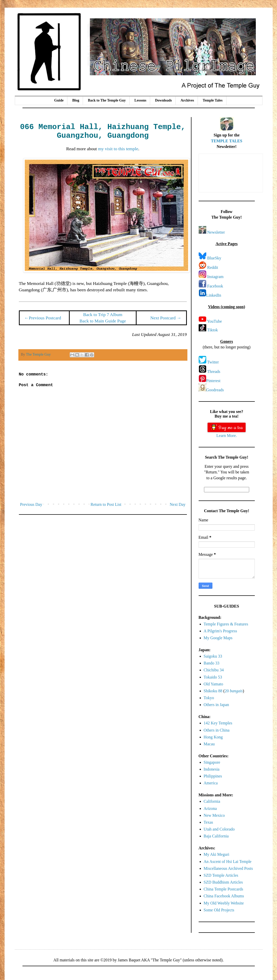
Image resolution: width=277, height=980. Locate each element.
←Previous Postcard (43, 318)
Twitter (213, 362)
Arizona (210, 808)
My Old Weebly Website (224, 903)
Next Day (178, 504)
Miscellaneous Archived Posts (228, 868)
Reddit (213, 267)
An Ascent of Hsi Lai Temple (228, 862)
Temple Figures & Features (226, 624)
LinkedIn (214, 295)
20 (234, 691)
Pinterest (213, 381)
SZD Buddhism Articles (223, 882)
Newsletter (216, 232)
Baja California (216, 836)
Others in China (217, 730)
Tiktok (212, 330)
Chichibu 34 (214, 670)
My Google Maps (218, 638)
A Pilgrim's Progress (220, 631)
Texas (208, 822)
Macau (209, 744)
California (212, 801)
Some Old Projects (219, 910)
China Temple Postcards (224, 889)
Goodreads (215, 390)
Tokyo (209, 698)
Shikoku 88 (213, 691)
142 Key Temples (218, 723)
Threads (214, 372)
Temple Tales (213, 100)
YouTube (214, 321)
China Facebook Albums (224, 896)
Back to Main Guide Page (103, 321)
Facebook (215, 286)
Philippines (213, 776)
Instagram (215, 277)
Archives (187, 100)
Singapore (212, 762)
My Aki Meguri (216, 854)
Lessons (141, 100)
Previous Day (31, 504)
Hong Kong (213, 737)
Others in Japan (216, 705)
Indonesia (212, 769)
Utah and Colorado (219, 829)
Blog (76, 100)
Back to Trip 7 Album (103, 315)
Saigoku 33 (213, 656)
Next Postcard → (166, 318)
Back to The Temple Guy (107, 100)
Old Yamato (213, 684)
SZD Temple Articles (221, 875)
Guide (59, 100)
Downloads (163, 100)
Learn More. (227, 436)
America (211, 783)
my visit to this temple (118, 149)
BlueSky (214, 258)
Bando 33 (212, 663)
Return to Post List (106, 504)
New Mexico (214, 815)
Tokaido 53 (213, 677)
